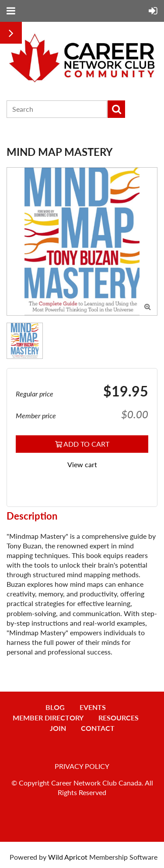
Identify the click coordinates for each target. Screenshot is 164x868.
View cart (82, 464)
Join (58, 728)
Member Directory (48, 718)
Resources (119, 718)
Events (93, 707)
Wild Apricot (68, 857)
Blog (55, 707)
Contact (98, 728)
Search (116, 109)
